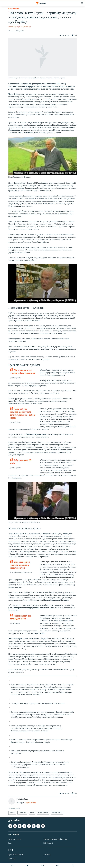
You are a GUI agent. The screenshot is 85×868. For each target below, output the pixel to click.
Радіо (10, 843)
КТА (43, 865)
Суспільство (14, 9)
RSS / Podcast (48, 843)
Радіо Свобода (26, 27)
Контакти (47, 855)
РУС (58, 865)
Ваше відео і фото (15, 839)
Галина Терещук (14, 27)
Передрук (12, 859)
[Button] (64, 35)
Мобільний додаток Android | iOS (55, 839)
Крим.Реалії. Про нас (16, 855)
